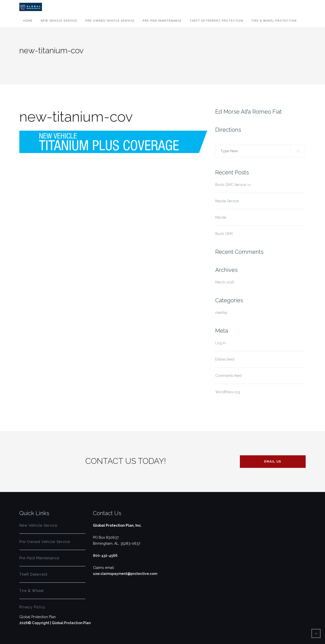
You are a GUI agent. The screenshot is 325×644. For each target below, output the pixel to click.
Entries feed (225, 359)
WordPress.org (228, 392)
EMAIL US (273, 462)
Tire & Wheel (32, 591)
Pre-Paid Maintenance (162, 21)
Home (28, 21)
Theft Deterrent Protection (216, 21)
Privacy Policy (32, 607)
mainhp (221, 313)
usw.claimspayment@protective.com (125, 574)
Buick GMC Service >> (233, 185)
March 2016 (225, 282)
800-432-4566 (105, 556)
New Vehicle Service (59, 21)
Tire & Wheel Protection (274, 21)
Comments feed (228, 376)
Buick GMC (224, 234)
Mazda (221, 217)
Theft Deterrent (33, 574)
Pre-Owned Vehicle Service (110, 21)
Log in (220, 343)
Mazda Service (227, 201)
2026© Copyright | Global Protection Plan (55, 623)
